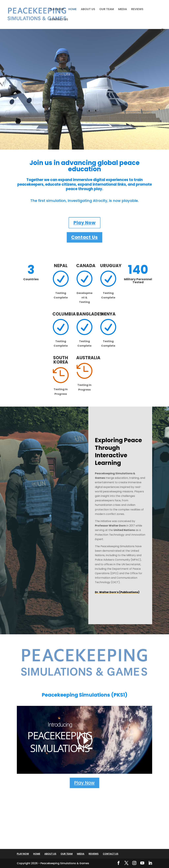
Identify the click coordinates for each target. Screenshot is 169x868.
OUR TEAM (107, 10)
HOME (72, 10)
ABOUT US (88, 10)
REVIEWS (137, 10)
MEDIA (123, 10)
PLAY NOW (57, 10)
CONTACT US (59, 20)
